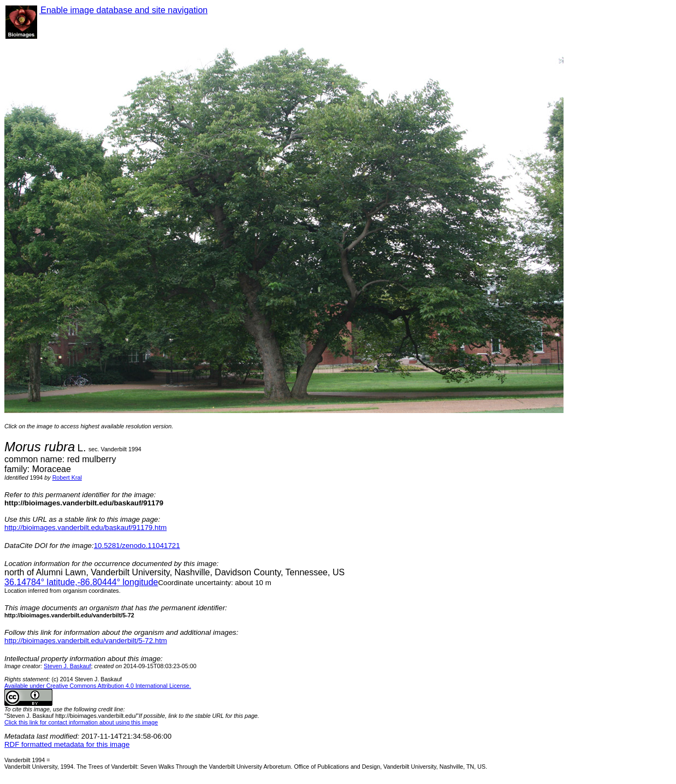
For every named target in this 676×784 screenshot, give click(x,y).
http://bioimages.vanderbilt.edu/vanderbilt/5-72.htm (86, 641)
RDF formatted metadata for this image (67, 744)
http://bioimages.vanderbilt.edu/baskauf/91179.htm (85, 527)
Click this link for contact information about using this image (81, 722)
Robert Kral (67, 478)
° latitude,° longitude (81, 582)
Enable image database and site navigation (123, 10)
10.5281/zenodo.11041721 (137, 546)
